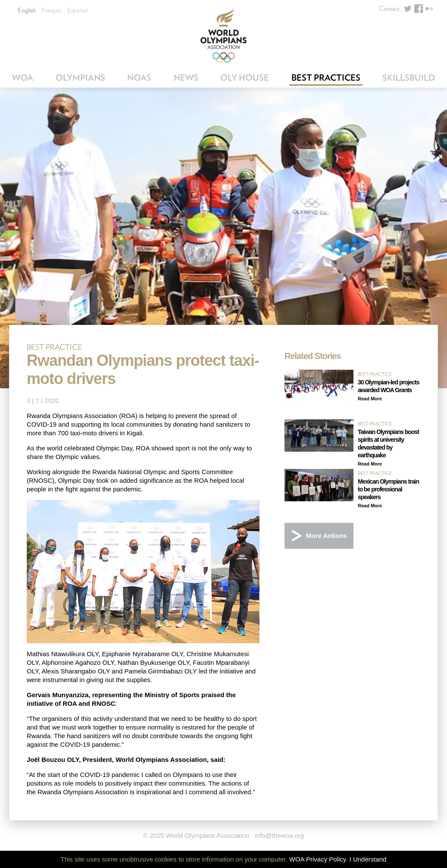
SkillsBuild (409, 78)
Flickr (429, 9)
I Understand (368, 859)
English (27, 10)
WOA (23, 78)
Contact (389, 9)
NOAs (139, 78)
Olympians (80, 78)
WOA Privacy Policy (317, 859)
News (186, 78)
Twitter (408, 9)
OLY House (245, 78)
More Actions (326, 536)
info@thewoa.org (279, 835)
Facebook (419, 9)
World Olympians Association (223, 36)
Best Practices (326, 78)
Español (77, 10)
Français (52, 10)
